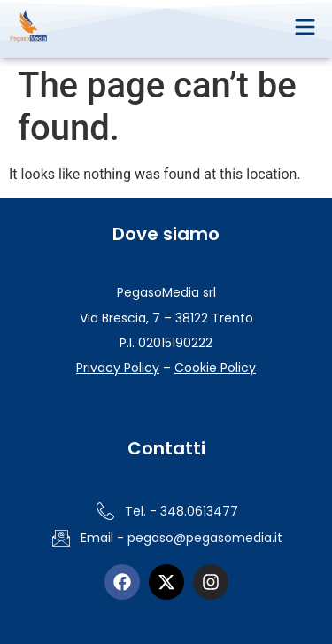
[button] (305, 28)
